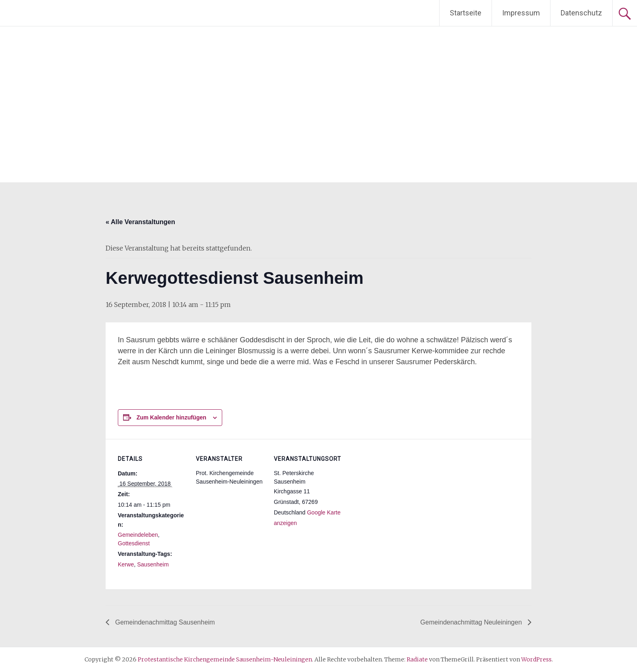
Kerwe (126, 564)
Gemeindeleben (138, 535)
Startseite (466, 13)
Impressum (521, 13)
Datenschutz (581, 13)
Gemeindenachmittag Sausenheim (164, 622)
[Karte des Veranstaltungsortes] (395, 495)
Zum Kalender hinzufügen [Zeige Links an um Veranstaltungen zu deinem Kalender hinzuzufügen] (171, 417)
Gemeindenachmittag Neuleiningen (472, 622)
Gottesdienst (134, 543)
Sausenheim (153, 564)
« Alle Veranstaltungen (140, 222)
